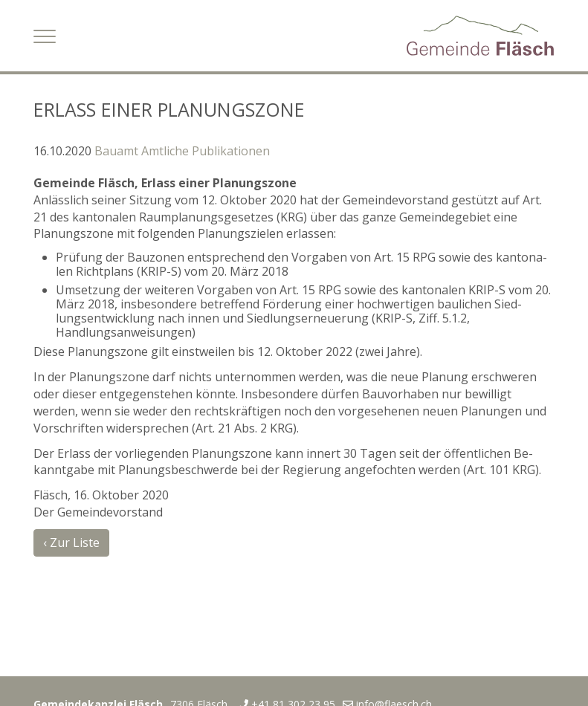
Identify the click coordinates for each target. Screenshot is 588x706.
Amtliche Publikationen (206, 151)
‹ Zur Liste (71, 543)
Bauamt (116, 151)
